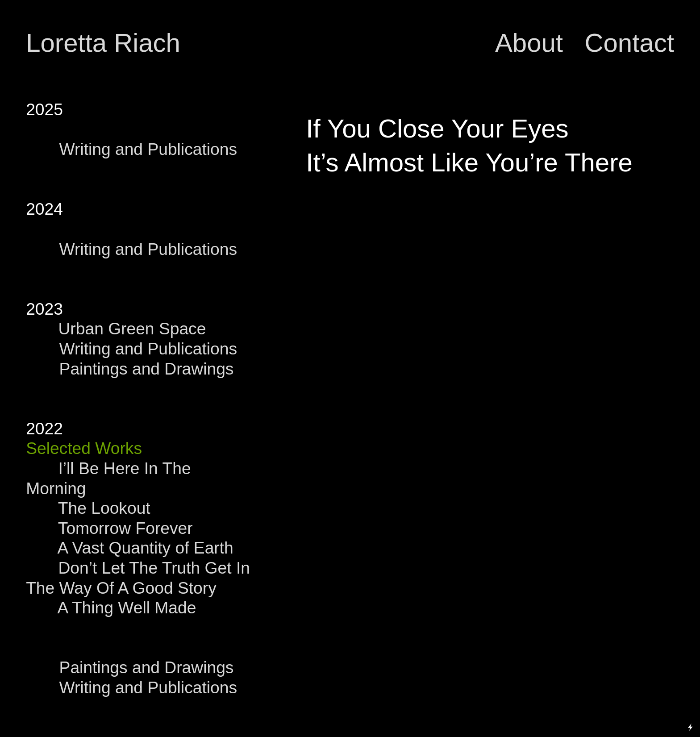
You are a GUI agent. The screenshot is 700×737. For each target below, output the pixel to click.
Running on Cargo (691, 689)
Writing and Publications (151, 149)
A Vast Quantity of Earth (145, 548)
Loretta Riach (103, 43)
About (533, 43)
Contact (629, 43)
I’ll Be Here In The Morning (108, 478)
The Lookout (100, 508)
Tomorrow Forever (125, 528)
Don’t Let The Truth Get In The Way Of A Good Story (138, 578)
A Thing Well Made (127, 608)
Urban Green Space (116, 329)
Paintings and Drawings (149, 369)
